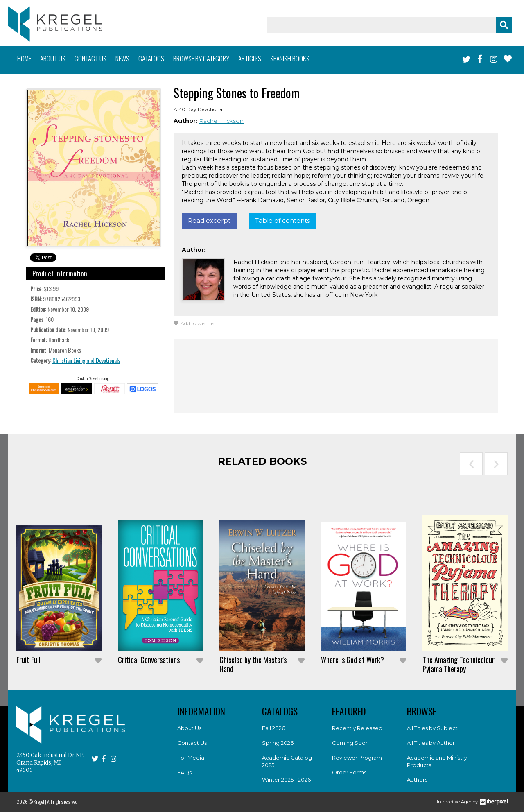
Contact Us (192, 743)
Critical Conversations (149, 660)
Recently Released (357, 728)
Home (24, 58)
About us (53, 58)
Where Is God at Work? (352, 660)
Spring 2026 (278, 743)
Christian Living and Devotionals (86, 360)
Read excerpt (209, 221)
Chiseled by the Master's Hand (253, 664)
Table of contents (282, 221)
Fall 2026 (273, 728)
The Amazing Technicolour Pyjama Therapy (458, 664)
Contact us (90, 58)
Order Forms (349, 772)
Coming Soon (350, 743)
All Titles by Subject (432, 728)
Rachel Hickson (221, 121)
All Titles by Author (431, 743)
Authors (417, 780)
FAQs (184, 772)
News (122, 58)
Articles (250, 58)
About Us (189, 728)
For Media (191, 758)
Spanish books (290, 58)
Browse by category (201, 58)
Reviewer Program (357, 758)
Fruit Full (28, 660)
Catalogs (151, 58)
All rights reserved (62, 802)
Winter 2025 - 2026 (286, 780)
